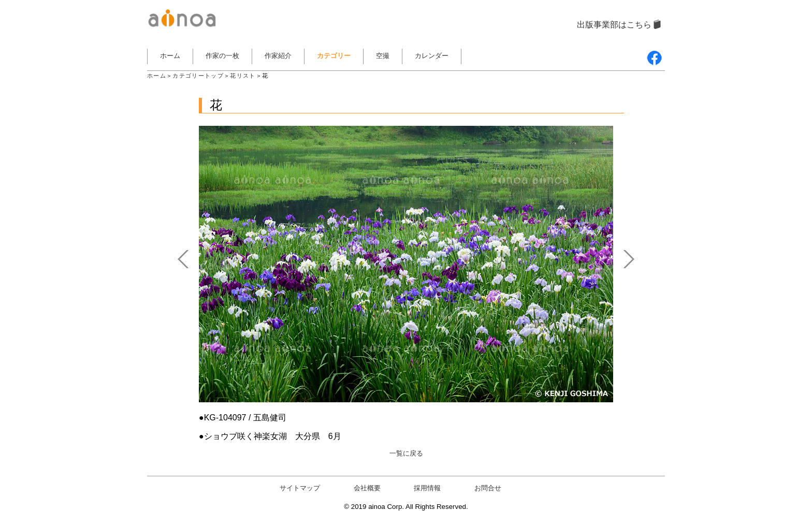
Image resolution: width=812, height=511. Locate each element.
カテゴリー (334, 56)
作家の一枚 (222, 56)
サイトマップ (300, 488)
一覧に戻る (406, 453)
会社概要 (367, 488)
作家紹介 (278, 56)
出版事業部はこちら (614, 25)
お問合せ (488, 488)
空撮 (383, 56)
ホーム (170, 56)
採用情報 (427, 488)
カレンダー (432, 56)
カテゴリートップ (198, 76)
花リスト (243, 76)
